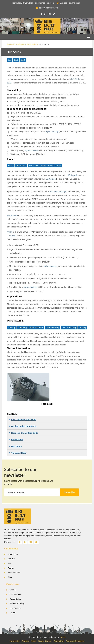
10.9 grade (73, 175)
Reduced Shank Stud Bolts (25, 433)
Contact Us (59, 641)
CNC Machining (69, 328)
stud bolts (11, 236)
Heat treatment (36, 328)
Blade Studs (17, 440)
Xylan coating (52, 132)
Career (48, 641)
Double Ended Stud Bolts (24, 426)
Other (10, 577)
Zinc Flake (34, 165)
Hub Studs (16, 446)
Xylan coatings (32, 150)
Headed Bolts (13, 554)
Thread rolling (53, 328)
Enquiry (25, 641)
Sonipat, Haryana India (68, 3)
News (34, 641)
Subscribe (69, 492)
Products (21, 44)
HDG (10, 165)
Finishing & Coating (17, 604)
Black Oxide (47, 165)
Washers (11, 568)
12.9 (23, 60)
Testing (83, 328)
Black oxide (12, 215)
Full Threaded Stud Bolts (24, 420)
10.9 (16, 60)
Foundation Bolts (14, 573)
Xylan (58, 165)
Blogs (41, 641)
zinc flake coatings (58, 192)
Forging (13, 590)
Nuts (9, 563)
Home (11, 44)
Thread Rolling (15, 599)
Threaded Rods (19, 453)
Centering (22, 328)
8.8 (10, 60)
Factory (13, 613)
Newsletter (15, 641)
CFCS (63, 637)
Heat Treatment (16, 608)
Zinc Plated (21, 165)
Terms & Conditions (75, 641)
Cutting (11, 328)
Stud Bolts (33, 44)
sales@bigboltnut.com (49, 8)
